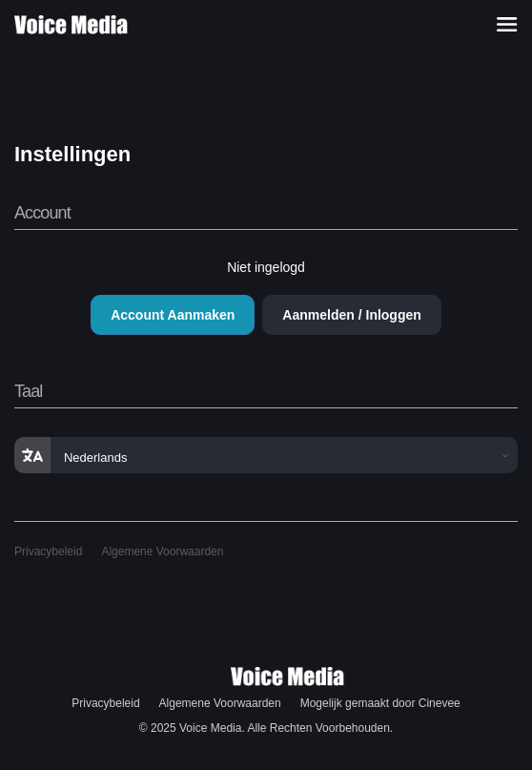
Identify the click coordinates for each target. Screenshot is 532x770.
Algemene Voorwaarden (162, 551)
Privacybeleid (48, 551)
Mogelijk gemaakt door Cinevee (380, 703)
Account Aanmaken (173, 315)
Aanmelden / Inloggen (351, 315)
